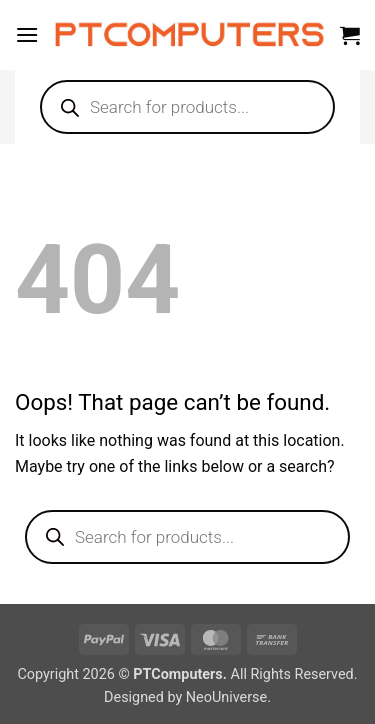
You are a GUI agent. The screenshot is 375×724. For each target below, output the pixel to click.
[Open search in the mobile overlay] (187, 107)
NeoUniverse (226, 697)
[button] (27, 34)
